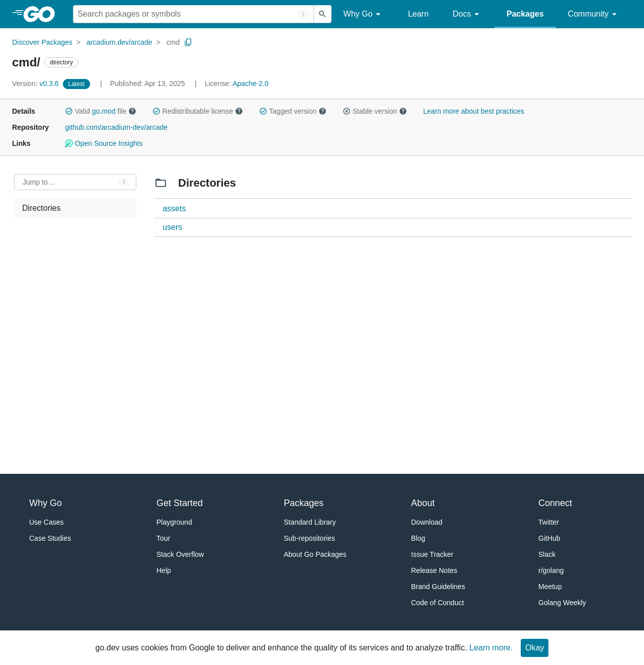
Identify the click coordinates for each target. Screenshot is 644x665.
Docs (468, 14)
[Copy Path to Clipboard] (188, 42)
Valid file (101, 111)
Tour (163, 538)
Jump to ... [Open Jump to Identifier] (39, 182)
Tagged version (293, 111)
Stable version (375, 111)
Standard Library (310, 522)
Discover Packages (42, 42)
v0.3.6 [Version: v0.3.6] (36, 84)
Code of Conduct (437, 603)
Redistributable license (198, 111)
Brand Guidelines (438, 587)
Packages (525, 14)
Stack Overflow (180, 554)
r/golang (551, 570)
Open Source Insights (104, 143)
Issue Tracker (432, 554)
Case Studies (50, 538)
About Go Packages (315, 554)
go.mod (104, 111)
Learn (418, 14)
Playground (174, 522)
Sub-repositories (309, 538)
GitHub (549, 538)
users (172, 227)
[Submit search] (323, 14)
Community (594, 14)
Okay (535, 648)
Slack (547, 554)
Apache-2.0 (251, 84)
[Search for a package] (193, 14)
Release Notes (434, 570)
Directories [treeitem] (41, 208)
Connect (555, 503)
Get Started (180, 503)
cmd (173, 42)
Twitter (549, 522)
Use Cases (46, 522)
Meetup (550, 587)
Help (164, 570)
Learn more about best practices (474, 111)
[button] (69, 111)
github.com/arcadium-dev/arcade (116, 127)
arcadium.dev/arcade (119, 42)
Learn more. (491, 648)
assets (174, 209)
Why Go (364, 14)
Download (427, 522)
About (423, 503)
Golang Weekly (562, 603)
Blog (418, 538)
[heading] (43, 14)
